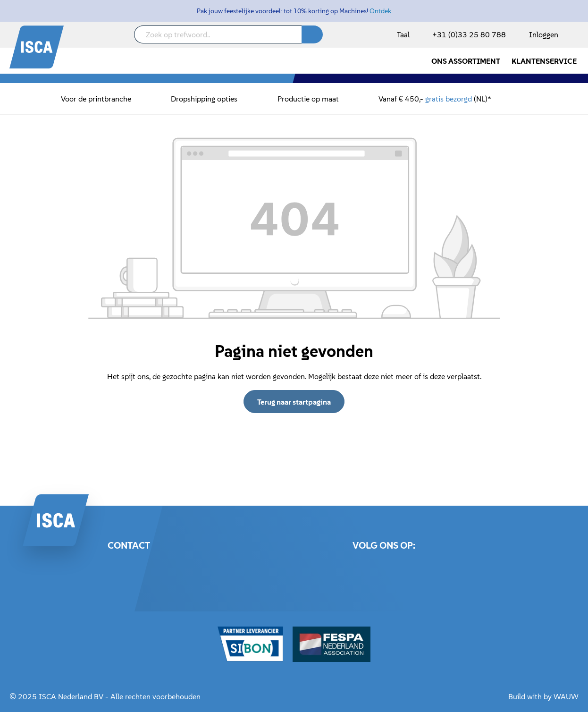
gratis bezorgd (449, 99)
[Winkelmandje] (578, 35)
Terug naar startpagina (294, 402)
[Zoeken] (312, 34)
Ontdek (380, 11)
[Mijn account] (542, 34)
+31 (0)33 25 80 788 (469, 34)
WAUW (566, 696)
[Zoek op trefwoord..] (218, 34)
